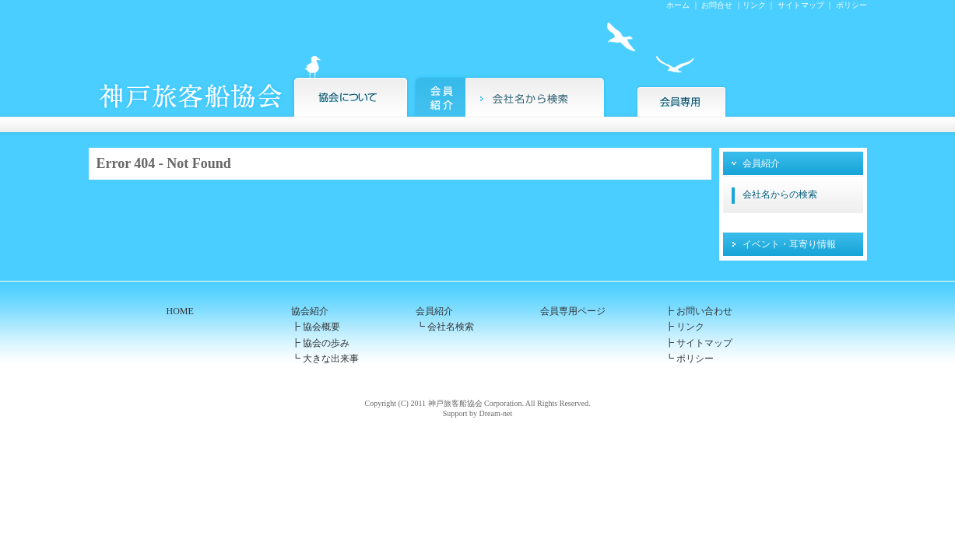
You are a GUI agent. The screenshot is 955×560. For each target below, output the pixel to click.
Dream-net (495, 413)
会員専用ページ (573, 311)
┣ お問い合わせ (699, 311)
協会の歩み (326, 343)
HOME (180, 311)
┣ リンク (685, 327)
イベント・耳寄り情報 (789, 244)
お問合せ (717, 5)
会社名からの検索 (780, 194)
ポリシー (851, 5)
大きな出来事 (331, 359)
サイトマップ (801, 5)
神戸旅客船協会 (455, 403)
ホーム (678, 5)
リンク (754, 5)
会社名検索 (449, 327)
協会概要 (321, 327)
